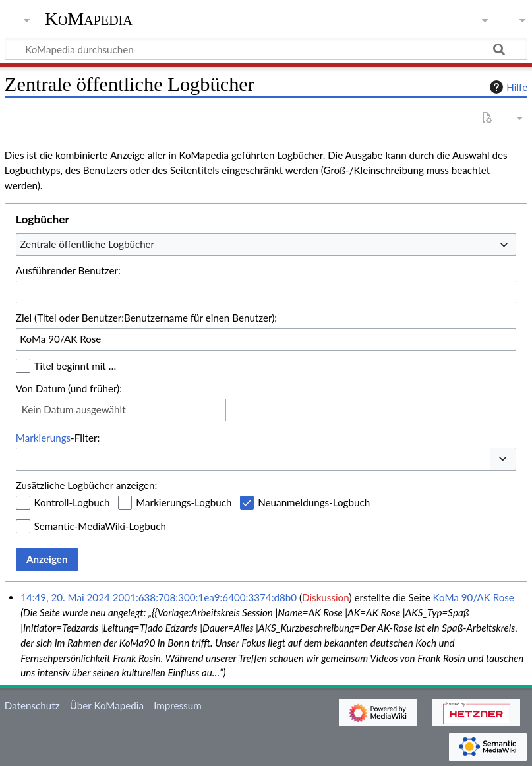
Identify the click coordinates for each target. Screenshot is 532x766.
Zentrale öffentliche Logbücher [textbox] (87, 244)
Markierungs (43, 438)
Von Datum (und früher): (69, 388)
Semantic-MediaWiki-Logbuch (100, 526)
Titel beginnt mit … (75, 366)
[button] (503, 459)
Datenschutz (32, 705)
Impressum (178, 705)
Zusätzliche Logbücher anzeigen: (86, 485)
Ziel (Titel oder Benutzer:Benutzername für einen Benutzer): (146, 318)
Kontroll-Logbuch (72, 502)
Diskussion (325, 597)
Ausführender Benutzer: (68, 270)
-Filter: (58, 438)
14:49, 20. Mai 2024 (65, 597)
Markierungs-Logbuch (184, 502)
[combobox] (266, 245)
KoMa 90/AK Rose (474, 597)
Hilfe (507, 87)
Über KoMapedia (107, 705)
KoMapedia (89, 19)
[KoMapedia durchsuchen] (266, 49)
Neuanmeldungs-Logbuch (314, 502)
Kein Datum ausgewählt (74, 409)
